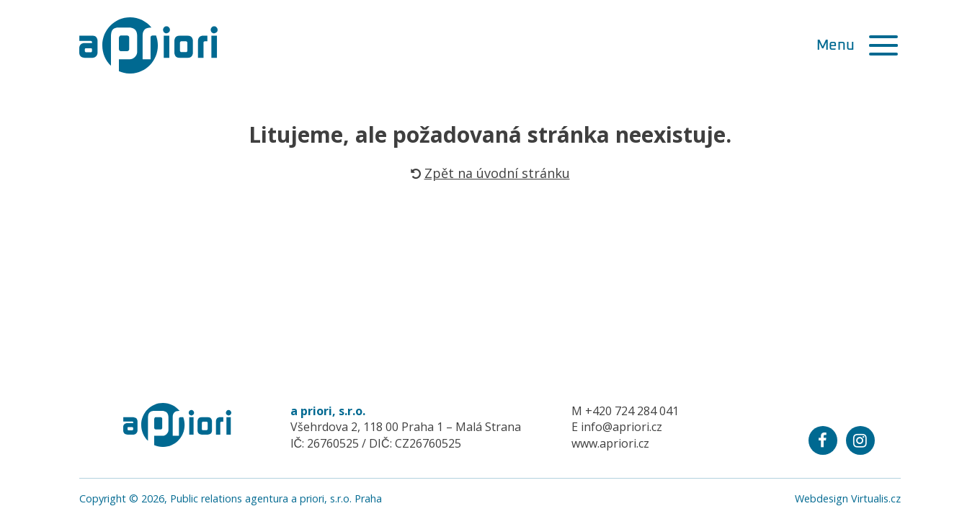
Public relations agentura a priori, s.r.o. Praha (276, 498)
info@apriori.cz (622, 427)
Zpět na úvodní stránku (490, 173)
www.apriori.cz (610, 443)
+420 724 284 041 (632, 411)
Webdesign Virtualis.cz (848, 498)
